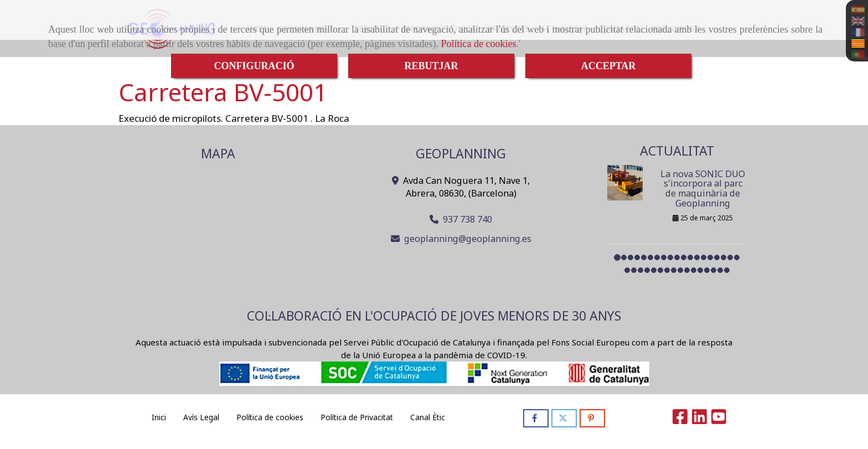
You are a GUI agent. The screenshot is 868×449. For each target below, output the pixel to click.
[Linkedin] (699, 420)
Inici (159, 417)
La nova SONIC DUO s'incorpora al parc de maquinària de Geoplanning (703, 189)
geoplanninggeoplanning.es (468, 239)
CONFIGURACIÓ (254, 66)
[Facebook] (680, 420)
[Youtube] (719, 420)
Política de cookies (479, 44)
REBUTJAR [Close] (431, 66)
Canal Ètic (428, 417)
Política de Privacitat (357, 417)
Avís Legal (201, 417)
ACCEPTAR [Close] (609, 66)
